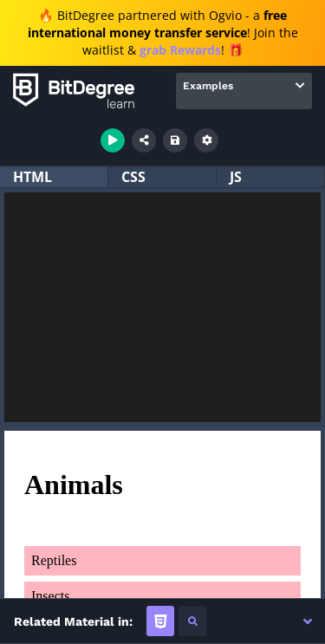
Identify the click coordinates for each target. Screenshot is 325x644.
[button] (308, 621)
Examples (208, 86)
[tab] (160, 621)
